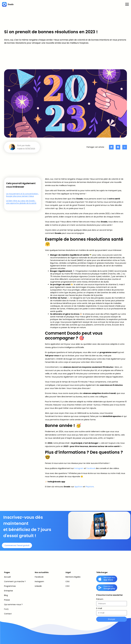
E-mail (99, 608)
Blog (6, 595)
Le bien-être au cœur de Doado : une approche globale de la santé (21, 202)
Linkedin (38, 586)
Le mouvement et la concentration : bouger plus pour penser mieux (22, 195)
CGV (67, 586)
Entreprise (9, 591)
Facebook (91, 468)
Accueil (7, 577)
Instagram (79, 468)
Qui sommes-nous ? (13, 604)
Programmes (10, 586)
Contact (8, 614)
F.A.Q (6, 609)
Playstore (90, 487)
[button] (111, 147)
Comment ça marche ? (15, 581)
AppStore (79, 487)
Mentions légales (73, 577)
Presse (7, 600)
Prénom (100, 599)
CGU (67, 581)
